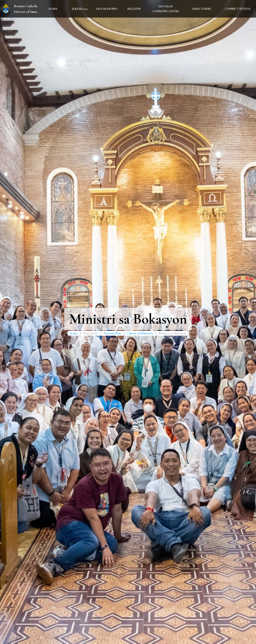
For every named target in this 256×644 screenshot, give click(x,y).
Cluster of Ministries (140, 333)
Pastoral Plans (113, 333)
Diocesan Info (107, 9)
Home (53, 9)
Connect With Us (238, 9)
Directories (202, 9)
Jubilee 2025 (80, 9)
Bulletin (134, 9)
